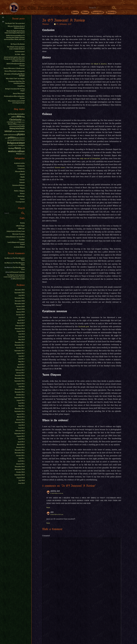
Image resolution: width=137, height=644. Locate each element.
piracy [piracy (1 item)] (6, 138)
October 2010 (20, 472)
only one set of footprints (90, 158)
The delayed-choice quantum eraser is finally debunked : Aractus (14, 276)
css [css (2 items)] (14, 122)
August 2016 (21, 384)
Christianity (21, 166)
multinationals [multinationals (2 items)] (12, 135)
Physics (22, 188)
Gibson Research (11, 237)
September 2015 (20, 397)
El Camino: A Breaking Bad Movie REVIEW (14, 75)
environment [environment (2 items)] (13, 126)
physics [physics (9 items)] (21, 134)
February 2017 (20, 370)
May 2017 (21, 361)
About (85, 12)
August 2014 (21, 414)
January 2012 (20, 447)
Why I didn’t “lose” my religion (15, 78)
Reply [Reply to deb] (48, 523)
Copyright (98, 12)
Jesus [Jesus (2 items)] (17, 131)
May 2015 (21, 406)
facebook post (84, 326)
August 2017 (21, 353)
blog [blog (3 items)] (23, 117)
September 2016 (20, 381)
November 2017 (20, 345)
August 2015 (21, 400)
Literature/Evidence (18, 185)
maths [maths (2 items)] (6, 135)
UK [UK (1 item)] (22, 148)
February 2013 (20, 431)
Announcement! (20, 51)
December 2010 (20, 466)
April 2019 (21, 320)
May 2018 (21, 339)
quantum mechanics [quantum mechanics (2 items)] (19, 140)
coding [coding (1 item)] (23, 120)
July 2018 (22, 334)
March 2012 (21, 444)
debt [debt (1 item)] (16, 122)
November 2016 (20, 378)
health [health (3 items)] (22, 126)
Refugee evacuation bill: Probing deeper (15, 90)
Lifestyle (22, 182)
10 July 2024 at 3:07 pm (57, 514)
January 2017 (20, 373)
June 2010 (21, 483)
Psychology (21, 196)
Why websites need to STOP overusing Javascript (16, 102)
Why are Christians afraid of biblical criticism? (16, 27)
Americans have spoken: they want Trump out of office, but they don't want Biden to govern (14, 59)
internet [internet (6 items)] (8, 131)
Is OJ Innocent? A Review (17, 272)
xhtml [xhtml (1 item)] (23, 154)
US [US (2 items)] (24, 148)
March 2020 (21, 309)
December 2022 (20, 290)
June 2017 (21, 359)
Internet (22, 180)
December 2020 (20, 301)
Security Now (21, 237)
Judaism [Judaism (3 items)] (22, 131)
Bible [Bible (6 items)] (19, 116)
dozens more (60, 167)
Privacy (111, 12)
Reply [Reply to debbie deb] (48, 507)
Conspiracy (21, 168)
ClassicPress (21, 86)
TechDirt (22, 239)
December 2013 (20, 422)
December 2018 (20, 328)
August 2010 (21, 478)
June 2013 (21, 428)
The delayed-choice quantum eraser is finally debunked (16, 48)
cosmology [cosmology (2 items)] (10, 122)
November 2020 (20, 303)
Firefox (22, 223)
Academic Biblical (19, 247)
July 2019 (22, 317)
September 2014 (20, 411)
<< (3, 17)
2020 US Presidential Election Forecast (16, 64)
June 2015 (21, 403)
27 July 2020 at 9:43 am (57, 493)
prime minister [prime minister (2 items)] (20, 138)
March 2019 (21, 323)
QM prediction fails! (19, 279)
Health (23, 177)
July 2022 (22, 295)
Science (22, 199)
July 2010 (22, 480)
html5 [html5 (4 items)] (22, 128)
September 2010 (20, 475)
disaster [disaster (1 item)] (23, 122)
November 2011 (20, 453)
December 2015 (20, 389)
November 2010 (20, 469)
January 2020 (20, 312)
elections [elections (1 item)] (23, 124)
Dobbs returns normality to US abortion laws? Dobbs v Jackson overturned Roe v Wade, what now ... (14, 38)
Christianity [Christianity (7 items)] (15, 119)
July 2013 (22, 425)
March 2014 (21, 417)
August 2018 (21, 331)
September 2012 (20, 433)
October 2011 (20, 455)
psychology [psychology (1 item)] (10, 140)
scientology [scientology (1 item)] (10, 145)
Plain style (7, 13)
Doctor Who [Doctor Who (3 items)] (12, 124)
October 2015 (20, 395)
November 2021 (20, 298)
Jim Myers (8, 258)
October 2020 (20, 306)
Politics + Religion (19, 191)
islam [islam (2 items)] (14, 131)
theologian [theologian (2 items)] (21, 145)
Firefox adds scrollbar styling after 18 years (14, 97)
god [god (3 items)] (19, 126)
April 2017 (21, 364)
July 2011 (22, 458)
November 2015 (20, 392)
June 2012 (21, 439)
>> (3, 21)
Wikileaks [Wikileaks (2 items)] (19, 154)
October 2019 (20, 315)
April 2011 (21, 461)
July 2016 (22, 386)
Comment (46, 536)
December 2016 (20, 375)
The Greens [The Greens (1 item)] (16, 145)
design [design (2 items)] (19, 122)
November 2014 (20, 408)
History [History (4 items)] (12, 128)
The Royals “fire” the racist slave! (15, 23)
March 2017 (21, 367)
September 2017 (20, 350)
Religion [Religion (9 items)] (12, 143)
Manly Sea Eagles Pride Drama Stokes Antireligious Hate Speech (15, 32)
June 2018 (21, 337)
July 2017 (22, 356)
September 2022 (20, 292)
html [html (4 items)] (18, 128)
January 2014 (20, 420)
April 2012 (21, 442)
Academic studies (19, 163)
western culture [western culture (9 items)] (16, 151)
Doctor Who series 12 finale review (14, 68)
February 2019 (20, 326)
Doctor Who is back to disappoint (15, 71)
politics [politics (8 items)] (12, 137)
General (22, 174)
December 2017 (20, 342)
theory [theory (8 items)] (18, 148)
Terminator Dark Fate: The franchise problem (16, 82)
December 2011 (20, 450)
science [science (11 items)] (21, 142)
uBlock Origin (20, 226)
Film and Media (20, 171)
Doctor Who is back (19, 93)
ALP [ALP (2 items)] (9, 114)
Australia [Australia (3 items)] (14, 114)
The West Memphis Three (19, 259)
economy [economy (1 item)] (19, 124)
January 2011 (20, 464)
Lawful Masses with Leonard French (16, 243)
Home (75, 12)
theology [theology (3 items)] (11, 148)
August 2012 (21, 436)
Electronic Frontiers (19, 234)
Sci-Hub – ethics (20, 54)
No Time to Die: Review (18, 44)
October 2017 (20, 348)
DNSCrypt (21, 228)
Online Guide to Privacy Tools (16, 231)
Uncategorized (20, 202)
